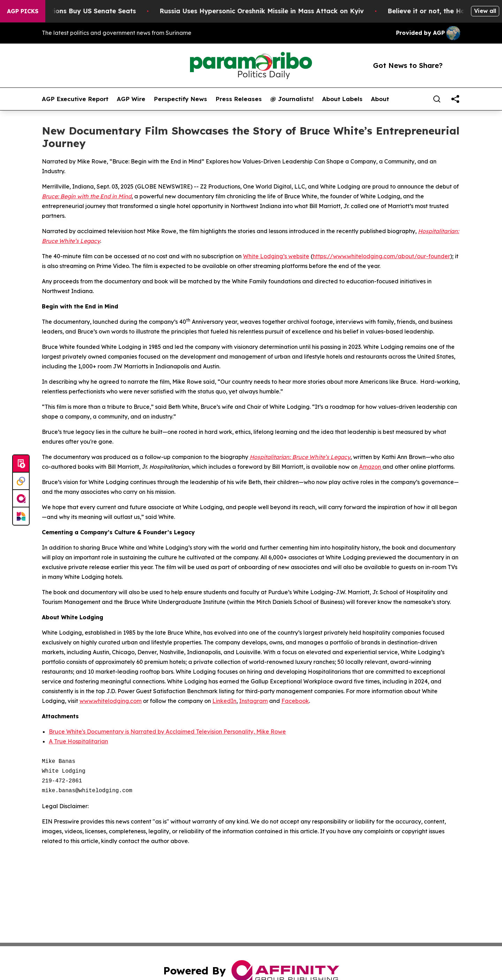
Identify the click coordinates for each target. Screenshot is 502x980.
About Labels (342, 99)
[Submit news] (21, 464)
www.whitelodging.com (111, 701)
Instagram (253, 701)
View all (485, 11)
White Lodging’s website (276, 256)
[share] (455, 99)
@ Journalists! (292, 99)
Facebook (295, 701)
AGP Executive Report (75, 99)
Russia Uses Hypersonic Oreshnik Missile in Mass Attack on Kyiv (272, 11)
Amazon (371, 467)
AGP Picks (23, 11)
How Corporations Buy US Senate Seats (82, 11)
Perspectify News (180, 99)
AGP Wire (131, 99)
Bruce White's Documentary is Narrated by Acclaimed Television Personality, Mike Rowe (167, 732)
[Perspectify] (21, 481)
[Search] (437, 99)
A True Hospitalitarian (78, 741)
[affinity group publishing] (21, 499)
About (380, 99)
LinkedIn (224, 701)
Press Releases (239, 99)
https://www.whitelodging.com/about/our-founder (381, 256)
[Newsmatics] (21, 516)
